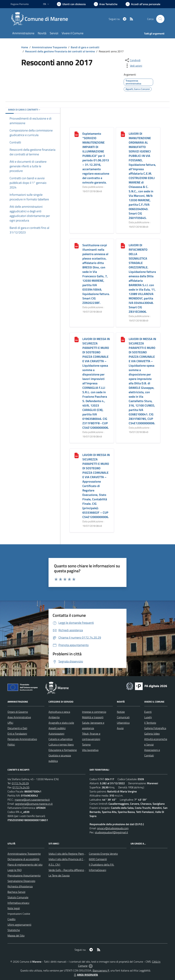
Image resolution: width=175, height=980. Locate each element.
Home (25, 47)
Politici (11, 745)
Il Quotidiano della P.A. (102, 865)
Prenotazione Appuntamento (24, 875)
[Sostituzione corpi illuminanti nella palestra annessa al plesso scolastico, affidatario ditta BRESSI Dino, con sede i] (77, 245)
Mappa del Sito (16, 935)
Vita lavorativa (90, 750)
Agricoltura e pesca (59, 712)
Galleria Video (152, 734)
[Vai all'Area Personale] (143, 4)
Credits (11, 919)
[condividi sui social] (132, 60)
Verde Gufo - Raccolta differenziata (68, 870)
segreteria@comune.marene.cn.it (34, 804)
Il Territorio (150, 723)
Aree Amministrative (19, 717)
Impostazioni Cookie (19, 914)
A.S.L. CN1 (54, 865)
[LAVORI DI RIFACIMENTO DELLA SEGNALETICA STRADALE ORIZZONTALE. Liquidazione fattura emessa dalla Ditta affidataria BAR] (123, 245)
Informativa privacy (18, 903)
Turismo (86, 745)
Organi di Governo (18, 712)
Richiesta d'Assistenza (20, 886)
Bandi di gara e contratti (85, 47)
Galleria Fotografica (155, 728)
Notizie (121, 712)
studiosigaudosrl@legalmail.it (111, 832)
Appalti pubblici (57, 728)
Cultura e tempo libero (61, 745)
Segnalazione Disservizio (21, 881)
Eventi (148, 712)
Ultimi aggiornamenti (19, 925)
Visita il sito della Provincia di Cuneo (69, 859)
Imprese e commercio (94, 712)
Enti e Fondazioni (17, 734)
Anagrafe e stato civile (61, 723)
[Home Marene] (41, 19)
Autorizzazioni (56, 734)
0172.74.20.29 (20, 783)
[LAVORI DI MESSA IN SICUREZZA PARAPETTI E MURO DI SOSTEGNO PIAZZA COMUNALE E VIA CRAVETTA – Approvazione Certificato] (77, 455)
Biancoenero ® (101, 970)
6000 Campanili (98, 859)
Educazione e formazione (63, 750)
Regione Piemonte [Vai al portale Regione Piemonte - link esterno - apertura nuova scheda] (20, 4)
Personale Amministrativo (22, 739)
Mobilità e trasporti (93, 717)
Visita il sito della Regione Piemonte (69, 854)
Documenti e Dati (17, 728)
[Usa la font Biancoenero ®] (71, 4)
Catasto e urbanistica (60, 739)
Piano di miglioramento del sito (25, 865)
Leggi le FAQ (15, 870)
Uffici (10, 723)
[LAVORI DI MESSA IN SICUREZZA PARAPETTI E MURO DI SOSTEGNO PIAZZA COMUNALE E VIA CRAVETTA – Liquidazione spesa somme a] (77, 339)
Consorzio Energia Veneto (103, 854)
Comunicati (123, 717)
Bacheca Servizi (16, 892)
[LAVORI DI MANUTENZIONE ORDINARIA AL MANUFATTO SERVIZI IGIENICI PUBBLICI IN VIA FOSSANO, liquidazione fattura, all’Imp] (123, 134)
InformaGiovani (97, 870)
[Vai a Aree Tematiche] (106, 4)
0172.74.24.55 (21, 787)
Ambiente (54, 717)
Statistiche (14, 930)
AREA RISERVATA (85, 975)
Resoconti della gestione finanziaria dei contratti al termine (60, 51)
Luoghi (148, 717)
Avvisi (120, 728)
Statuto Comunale (18, 897)
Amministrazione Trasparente (49, 47)
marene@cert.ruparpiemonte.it (32, 800)
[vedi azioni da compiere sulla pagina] (133, 66)
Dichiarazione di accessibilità (23, 859)
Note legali (14, 908)
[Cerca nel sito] (160, 19)
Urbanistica (123, 723)
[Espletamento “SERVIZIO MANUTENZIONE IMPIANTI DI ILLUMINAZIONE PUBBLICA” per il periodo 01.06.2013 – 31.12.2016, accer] (77, 134)
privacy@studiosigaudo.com (113, 828)
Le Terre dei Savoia (59, 875)
